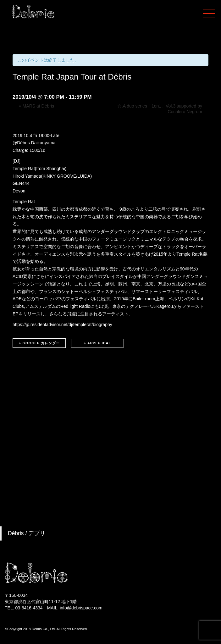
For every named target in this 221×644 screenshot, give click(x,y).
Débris (23, 143)
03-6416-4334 (29, 608)
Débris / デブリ (27, 533)
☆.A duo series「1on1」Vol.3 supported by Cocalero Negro (160, 109)
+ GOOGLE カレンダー (39, 343)
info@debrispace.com (81, 608)
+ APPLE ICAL (97, 343)
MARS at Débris (36, 106)
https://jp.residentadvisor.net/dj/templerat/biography (62, 325)
